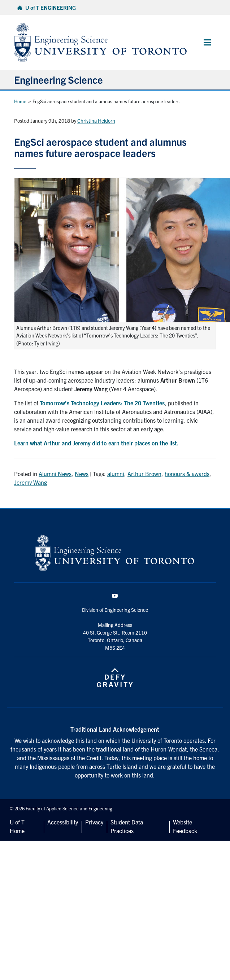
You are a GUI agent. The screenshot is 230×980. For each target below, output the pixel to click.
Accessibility (63, 822)
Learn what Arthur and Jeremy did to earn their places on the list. (96, 443)
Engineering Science (58, 79)
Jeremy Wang (31, 482)
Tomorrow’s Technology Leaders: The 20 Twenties (102, 403)
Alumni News (55, 474)
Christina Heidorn (96, 121)
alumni (116, 474)
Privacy (94, 822)
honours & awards (187, 474)
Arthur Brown (144, 474)
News (82, 474)
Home (20, 101)
